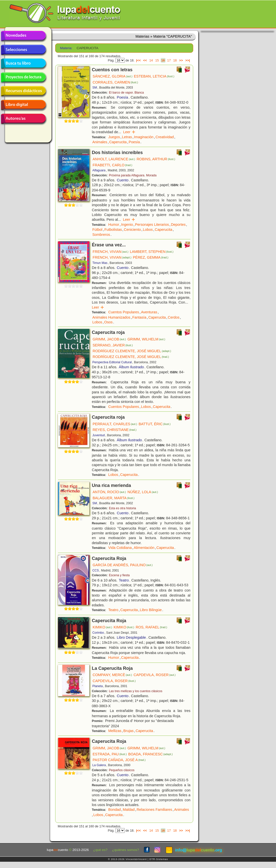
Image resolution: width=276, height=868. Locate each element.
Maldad (129, 810)
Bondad (115, 810)
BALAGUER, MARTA (114, 498)
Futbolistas (113, 230)
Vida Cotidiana (120, 548)
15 (157, 60)
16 (163, 60)
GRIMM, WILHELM (146, 339)
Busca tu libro (23, 63)
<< (145, 60)
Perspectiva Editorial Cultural (112, 362)
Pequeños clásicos (122, 770)
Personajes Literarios (152, 225)
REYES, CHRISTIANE (115, 430)
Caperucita (118, 142)
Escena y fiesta (119, 575)
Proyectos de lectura (23, 77)
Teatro (124, 580)
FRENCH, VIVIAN (111, 252)
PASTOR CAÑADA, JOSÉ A (119, 760)
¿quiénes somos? (126, 850)
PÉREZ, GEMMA (151, 257)
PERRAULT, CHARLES (115, 424)
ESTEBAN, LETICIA (154, 76)
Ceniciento (132, 230)
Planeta (98, 686)
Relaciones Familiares (154, 810)
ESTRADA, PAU (110, 754)
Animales (100, 142)
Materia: (66, 48)
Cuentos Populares (124, 312)
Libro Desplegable (131, 637)
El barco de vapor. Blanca (126, 93)
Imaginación (144, 137)
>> (181, 60)
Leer (129, 132)
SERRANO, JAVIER (113, 345)
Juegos (114, 137)
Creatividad (165, 137)
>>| (188, 60)
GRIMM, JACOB (109, 339)
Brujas (129, 731)
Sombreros (101, 235)
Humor (114, 225)
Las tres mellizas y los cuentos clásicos (136, 691)
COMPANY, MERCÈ (112, 675)
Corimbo (98, 633)
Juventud (99, 435)
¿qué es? (100, 850)
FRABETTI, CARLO (112, 165)
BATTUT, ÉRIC (154, 424)
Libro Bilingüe (151, 610)
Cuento (123, 180)
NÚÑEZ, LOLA (143, 492)
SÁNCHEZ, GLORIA (113, 76)
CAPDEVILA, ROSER (154, 675)
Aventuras (149, 312)
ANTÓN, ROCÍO (109, 492)
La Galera (99, 765)
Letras (127, 137)
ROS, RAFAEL (151, 627)
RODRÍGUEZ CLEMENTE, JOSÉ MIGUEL (132, 351)
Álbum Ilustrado (131, 367)
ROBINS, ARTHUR (156, 159)
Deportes (178, 225)
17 (169, 60)
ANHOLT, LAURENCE (114, 159)
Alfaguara (99, 170)
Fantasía (139, 317)
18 (175, 60)
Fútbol (97, 230)
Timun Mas (100, 263)
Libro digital (23, 105)
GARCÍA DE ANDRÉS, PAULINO (123, 565)
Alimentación (144, 548)
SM (95, 88)
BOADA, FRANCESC (150, 754)
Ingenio (127, 225)
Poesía (123, 97)
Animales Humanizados (111, 317)
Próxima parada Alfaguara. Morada (133, 175)
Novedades (23, 36)
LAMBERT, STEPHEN (152, 252)
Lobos (148, 230)
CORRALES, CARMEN (115, 82)
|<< (138, 60)
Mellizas (115, 731)
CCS (96, 570)
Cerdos (174, 317)
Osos (108, 322)
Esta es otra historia (122, 508)
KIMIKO (102, 627)
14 (151, 60)
